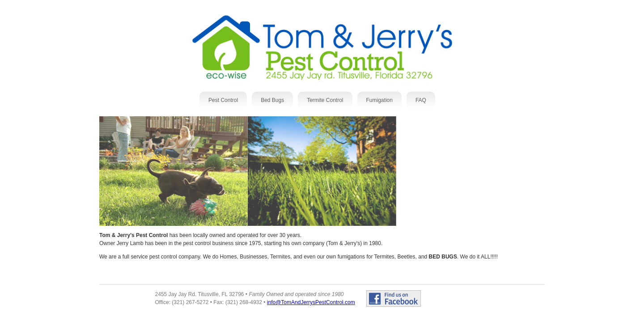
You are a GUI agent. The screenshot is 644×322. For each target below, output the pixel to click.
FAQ (421, 100)
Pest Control (223, 100)
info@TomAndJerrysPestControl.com (311, 302)
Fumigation (379, 100)
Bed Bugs (272, 100)
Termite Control (325, 100)
